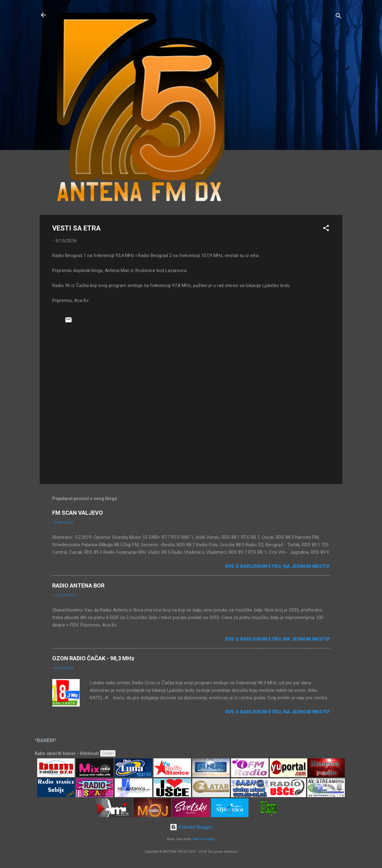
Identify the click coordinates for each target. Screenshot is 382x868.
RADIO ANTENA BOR (78, 585)
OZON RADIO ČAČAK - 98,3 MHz (93, 658)
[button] (326, 229)
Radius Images (204, 839)
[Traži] (339, 17)
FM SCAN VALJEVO (78, 513)
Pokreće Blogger (191, 827)
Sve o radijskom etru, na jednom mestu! (277, 566)
